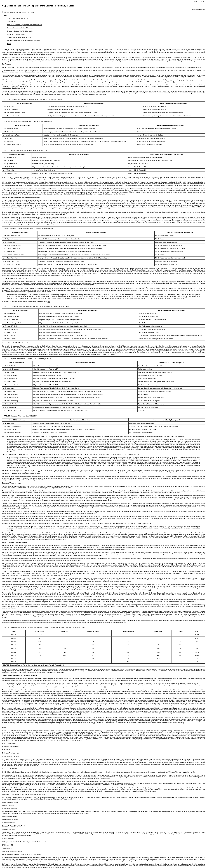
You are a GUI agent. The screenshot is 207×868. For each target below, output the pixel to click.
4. (3, 750)
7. (3, 759)
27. (3, 845)
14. (3, 797)
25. (3, 839)
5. (3, 753)
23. (3, 829)
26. (3, 842)
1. (3, 731)
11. (3, 782)
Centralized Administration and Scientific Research (23, 41)
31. (3, 858)
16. (3, 805)
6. (3, 756)
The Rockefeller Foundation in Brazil (19, 37)
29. (3, 851)
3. (3, 747)
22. (3, 826)
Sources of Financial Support (17, 34)
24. (3, 832)
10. (3, 775)
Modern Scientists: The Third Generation (20, 31)
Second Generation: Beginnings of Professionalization (25, 25)
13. (3, 794)
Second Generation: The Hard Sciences (20, 28)
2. (3, 743)
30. (3, 855)
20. (3, 820)
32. (3, 864)
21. (3, 823)
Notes (9, 44)
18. (3, 812)
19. (3, 816)
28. (3, 848)
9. (3, 772)
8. (3, 769)
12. (3, 788)
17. (3, 809)
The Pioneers (12, 22)
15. (3, 802)
